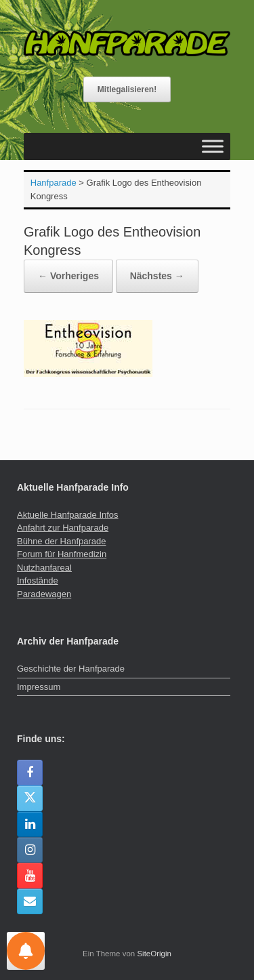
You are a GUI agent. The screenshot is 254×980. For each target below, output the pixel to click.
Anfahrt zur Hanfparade (63, 528)
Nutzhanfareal (44, 568)
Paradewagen (44, 594)
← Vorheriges (68, 276)
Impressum (39, 687)
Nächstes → (157, 276)
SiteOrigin (154, 954)
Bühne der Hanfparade (62, 541)
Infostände (38, 580)
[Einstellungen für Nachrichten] (26, 951)
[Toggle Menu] (213, 146)
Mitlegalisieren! (127, 89)
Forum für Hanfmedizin (62, 554)
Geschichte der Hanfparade (71, 669)
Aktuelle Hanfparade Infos (68, 515)
